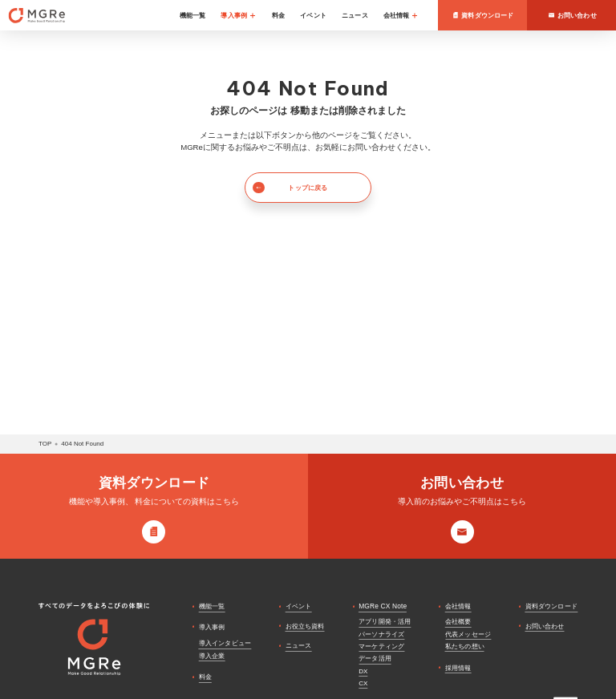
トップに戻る (290, 188)
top (45, 444)
